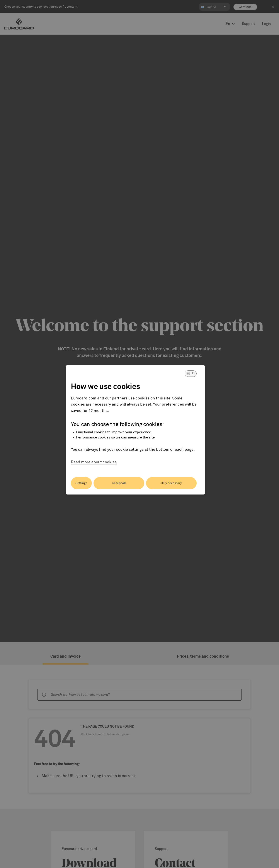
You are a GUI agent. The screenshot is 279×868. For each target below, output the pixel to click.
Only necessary (171, 483)
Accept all (119, 483)
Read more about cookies (94, 462)
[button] (191, 373)
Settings (81, 483)
